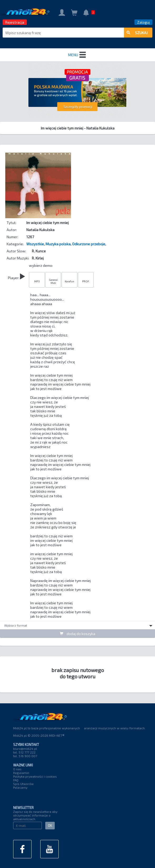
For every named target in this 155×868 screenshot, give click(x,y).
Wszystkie (35, 244)
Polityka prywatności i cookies (35, 776)
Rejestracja (15, 22)
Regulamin (21, 773)
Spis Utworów (23, 784)
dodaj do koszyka (77, 634)
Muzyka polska (58, 244)
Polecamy (20, 787)
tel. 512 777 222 (24, 752)
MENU (78, 55)
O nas (17, 769)
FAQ (16, 780)
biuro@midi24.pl (25, 749)
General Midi (53, 281)
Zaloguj (143, 22)
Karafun (69, 281)
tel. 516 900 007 (25, 756)
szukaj (137, 33)
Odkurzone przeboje (89, 244)
